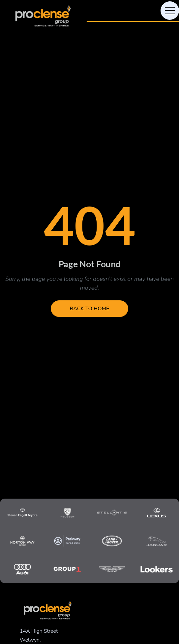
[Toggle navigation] (170, 11)
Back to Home (90, 309)
